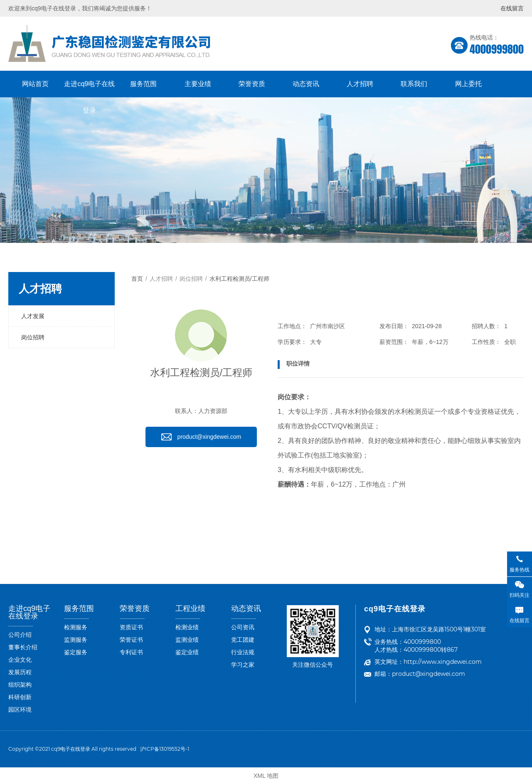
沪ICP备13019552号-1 (165, 749)
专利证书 (131, 652)
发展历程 (20, 672)
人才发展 (33, 316)
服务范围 (143, 84)
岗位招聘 (33, 337)
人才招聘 (360, 84)
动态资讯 (306, 84)
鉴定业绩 (187, 652)
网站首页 (35, 84)
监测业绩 (187, 640)
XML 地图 (266, 776)
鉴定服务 (76, 652)
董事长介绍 (23, 647)
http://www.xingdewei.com (443, 662)
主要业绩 (198, 84)
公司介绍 (20, 635)
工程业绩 (190, 609)
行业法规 (243, 652)
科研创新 (20, 697)
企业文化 (20, 660)
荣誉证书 (131, 640)
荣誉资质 (252, 84)
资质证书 (131, 627)
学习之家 (243, 665)
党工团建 (243, 640)
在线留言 (512, 8)
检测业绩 (187, 627)
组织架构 (20, 685)
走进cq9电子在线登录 (89, 89)
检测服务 (76, 627)
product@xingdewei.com (429, 674)
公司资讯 (243, 627)
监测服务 (76, 640)
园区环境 (20, 710)
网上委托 (468, 84)
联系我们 (414, 84)
